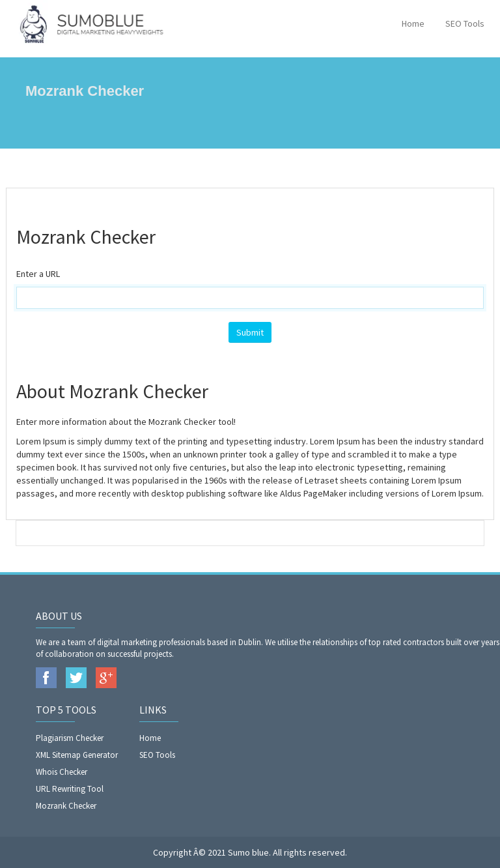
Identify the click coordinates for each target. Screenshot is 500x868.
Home (413, 23)
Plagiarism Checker (70, 738)
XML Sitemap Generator (77, 755)
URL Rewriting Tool (70, 789)
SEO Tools (465, 23)
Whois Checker (62, 772)
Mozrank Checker (66, 806)
